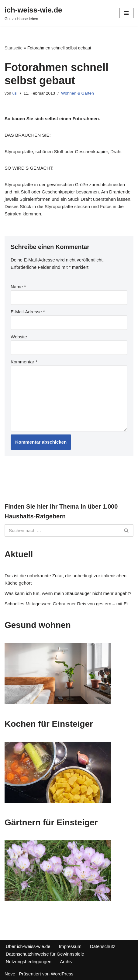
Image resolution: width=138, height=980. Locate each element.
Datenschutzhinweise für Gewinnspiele (45, 954)
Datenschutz (103, 946)
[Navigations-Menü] (126, 13)
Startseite (14, 48)
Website (19, 337)
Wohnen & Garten (78, 93)
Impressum (70, 946)
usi (15, 93)
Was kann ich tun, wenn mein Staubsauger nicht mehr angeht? (68, 593)
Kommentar (24, 362)
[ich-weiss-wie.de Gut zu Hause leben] (33, 13)
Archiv (66, 962)
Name (18, 287)
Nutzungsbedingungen (29, 962)
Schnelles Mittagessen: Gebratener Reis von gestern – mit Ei (66, 604)
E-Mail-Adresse (28, 312)
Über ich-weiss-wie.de (28, 946)
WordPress (62, 974)
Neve (10, 974)
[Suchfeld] (62, 530)
